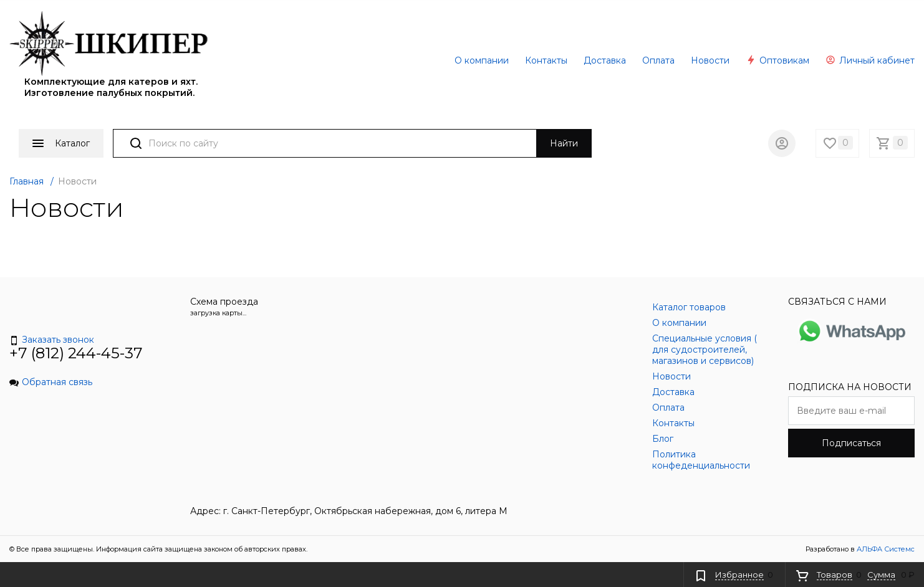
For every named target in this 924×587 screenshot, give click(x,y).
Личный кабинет (870, 60)
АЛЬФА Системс (885, 549)
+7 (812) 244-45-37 (76, 353)
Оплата (658, 60)
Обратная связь (51, 382)
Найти (564, 143)
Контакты (546, 60)
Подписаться (851, 443)
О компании (482, 60)
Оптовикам (777, 60)
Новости (710, 60)
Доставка (605, 60)
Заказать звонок (52, 340)
